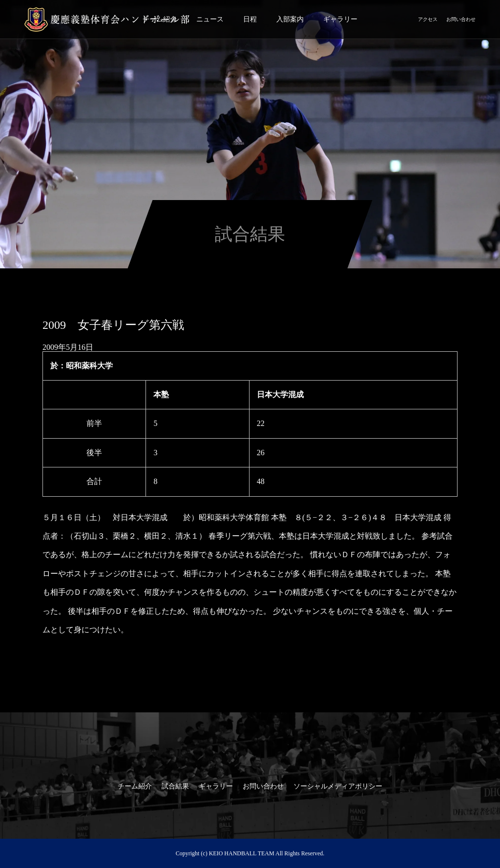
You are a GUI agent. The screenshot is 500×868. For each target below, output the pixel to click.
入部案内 (290, 19)
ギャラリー (340, 19)
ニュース (210, 19)
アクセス (428, 19)
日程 (250, 19)
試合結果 (175, 786)
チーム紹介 (135, 786)
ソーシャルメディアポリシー (338, 786)
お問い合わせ (461, 19)
